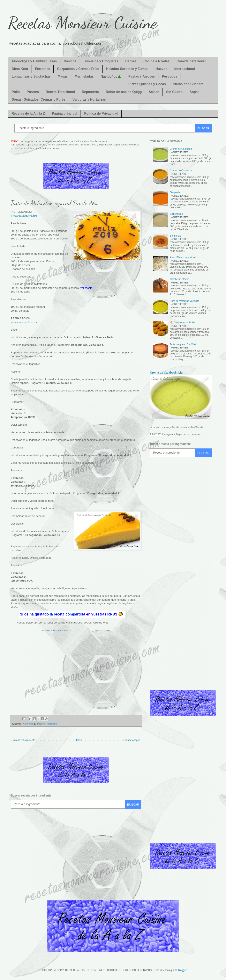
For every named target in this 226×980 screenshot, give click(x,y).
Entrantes (43, 69)
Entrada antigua (132, 740)
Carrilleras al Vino (180, 279)
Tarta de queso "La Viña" (183, 344)
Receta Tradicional (60, 92)
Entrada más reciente (23, 740)
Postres (33, 92)
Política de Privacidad (101, 113)
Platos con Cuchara (188, 84)
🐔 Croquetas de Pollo (182, 323)
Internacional (185, 69)
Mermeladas (84, 76)
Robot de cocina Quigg (124, 92)
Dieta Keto (20, 69)
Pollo (16, 92)
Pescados (170, 76)
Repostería (90, 92)
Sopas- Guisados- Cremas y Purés (39, 99)
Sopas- (195, 92)
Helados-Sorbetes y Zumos (127, 69)
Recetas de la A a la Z (28, 113)
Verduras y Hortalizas (89, 99)
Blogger (182, 970)
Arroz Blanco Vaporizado (183, 257)
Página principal (65, 113)
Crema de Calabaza (181, 171)
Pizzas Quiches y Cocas (147, 84)
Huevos (161, 69)
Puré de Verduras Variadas (185, 301)
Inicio (79, 740)
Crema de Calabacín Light (168, 373)
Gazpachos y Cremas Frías (78, 69)
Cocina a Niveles (156, 61)
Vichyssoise (176, 214)
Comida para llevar (191, 61)
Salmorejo (175, 236)
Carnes (131, 61)
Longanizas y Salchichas (31, 76)
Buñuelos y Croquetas (101, 61)
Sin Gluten (174, 92)
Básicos (70, 61)
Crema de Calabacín (181, 149)
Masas (63, 76)
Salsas (154, 92)
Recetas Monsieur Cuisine (83, 23)
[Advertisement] (76, 671)
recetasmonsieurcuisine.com (24, 216)
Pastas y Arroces (142, 76)
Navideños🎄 (111, 77)
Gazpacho (176, 192)
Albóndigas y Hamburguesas (34, 61)
